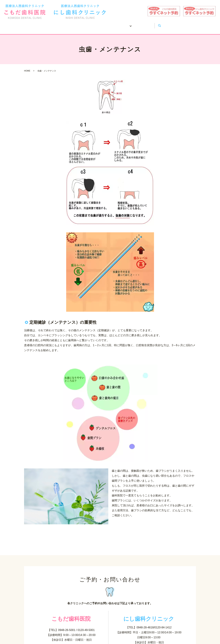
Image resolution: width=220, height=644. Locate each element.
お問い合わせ (156, 24)
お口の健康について (100, 24)
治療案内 (130, 24)
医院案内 (71, 24)
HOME (50, 24)
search (174, 24)
